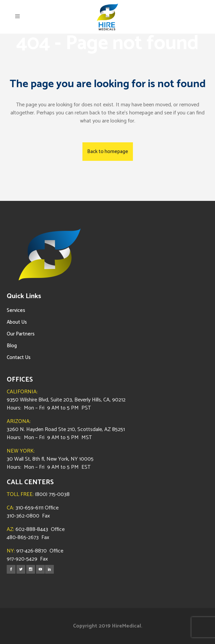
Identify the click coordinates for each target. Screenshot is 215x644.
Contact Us (19, 357)
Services (16, 310)
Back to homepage (108, 152)
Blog (12, 346)
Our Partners (21, 334)
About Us (17, 322)
